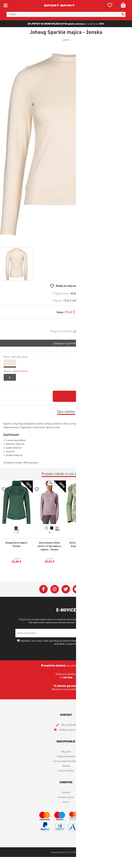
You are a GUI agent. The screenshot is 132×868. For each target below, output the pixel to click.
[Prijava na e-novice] (113, 633)
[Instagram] (55, 589)
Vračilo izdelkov (66, 770)
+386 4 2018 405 (68, 725)
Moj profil (66, 751)
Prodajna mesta (66, 797)
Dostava (66, 766)
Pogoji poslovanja (66, 756)
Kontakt (66, 792)
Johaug (77, 331)
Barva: (16, 357)
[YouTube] (77, 589)
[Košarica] (122, 5)
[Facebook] (43, 589)
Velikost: (15, 371)
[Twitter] (66, 589)
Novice (66, 802)
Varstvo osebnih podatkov (90, 622)
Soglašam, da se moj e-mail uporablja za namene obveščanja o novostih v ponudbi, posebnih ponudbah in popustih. (67, 642)
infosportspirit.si (68, 730)
